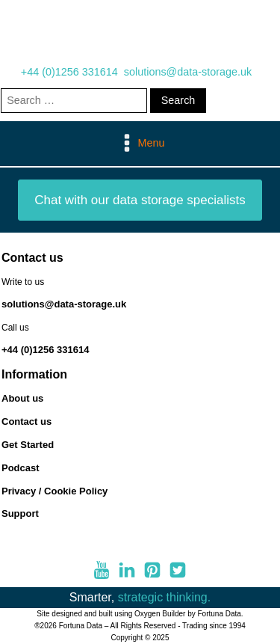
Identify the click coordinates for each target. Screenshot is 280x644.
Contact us (27, 421)
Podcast (21, 468)
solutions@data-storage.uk (188, 72)
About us (22, 398)
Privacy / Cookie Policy (55, 491)
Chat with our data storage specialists (140, 200)
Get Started (28, 445)
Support (20, 513)
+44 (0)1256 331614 (69, 72)
